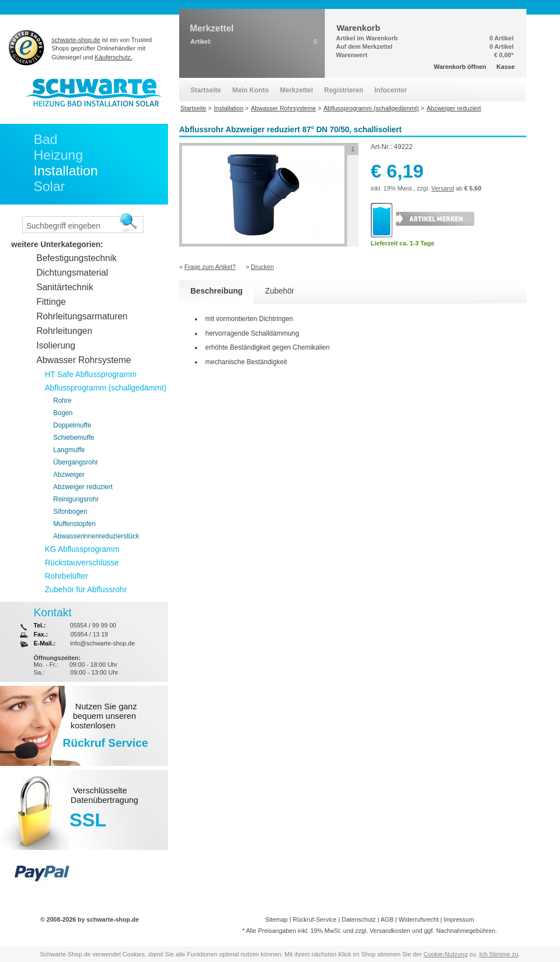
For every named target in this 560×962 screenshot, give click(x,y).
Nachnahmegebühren (466, 931)
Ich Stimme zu (499, 954)
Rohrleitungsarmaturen (82, 316)
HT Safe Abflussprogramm (91, 374)
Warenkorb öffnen (460, 67)
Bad (46, 139)
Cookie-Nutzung (445, 954)
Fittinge (51, 302)
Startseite (206, 90)
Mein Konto (251, 90)
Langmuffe (69, 450)
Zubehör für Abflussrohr (86, 589)
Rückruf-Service (315, 919)
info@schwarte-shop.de (102, 643)
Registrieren (344, 90)
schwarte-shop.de (76, 40)
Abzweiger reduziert (83, 487)
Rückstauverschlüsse (82, 563)
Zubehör (279, 291)
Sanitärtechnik (65, 287)
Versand (442, 188)
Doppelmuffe (72, 425)
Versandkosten (390, 931)
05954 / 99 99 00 (93, 625)
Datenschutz (359, 919)
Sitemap (276, 919)
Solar (49, 186)
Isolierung (56, 345)
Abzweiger (69, 475)
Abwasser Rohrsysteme (84, 360)
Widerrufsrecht (419, 919)
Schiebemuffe (74, 438)
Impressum (459, 919)
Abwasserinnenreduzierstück (96, 536)
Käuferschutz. (113, 57)
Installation (66, 171)
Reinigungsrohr (76, 499)
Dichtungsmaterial (72, 273)
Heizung (58, 155)
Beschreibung (216, 291)
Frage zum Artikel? (210, 267)
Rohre (62, 401)
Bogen (63, 413)
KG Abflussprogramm (82, 549)
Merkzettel (297, 90)
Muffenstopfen (74, 524)
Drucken (262, 267)
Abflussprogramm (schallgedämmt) (106, 388)
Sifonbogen (70, 512)
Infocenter (391, 90)
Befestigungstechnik (76, 258)
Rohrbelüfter (66, 576)
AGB (387, 919)
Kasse (506, 67)
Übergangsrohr (76, 462)
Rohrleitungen (64, 331)
